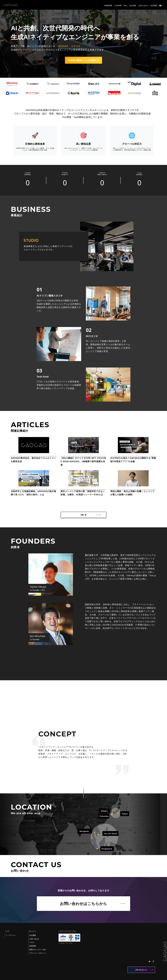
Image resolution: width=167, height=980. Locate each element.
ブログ (32, 942)
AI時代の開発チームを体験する (84, 60)
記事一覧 (83, 515)
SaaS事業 (118, 6)
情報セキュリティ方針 (38, 950)
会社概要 (33, 935)
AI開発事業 (108, 6)
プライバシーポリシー (38, 953)
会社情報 (133, 6)
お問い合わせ (143, 6)
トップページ (11, 935)
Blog (125, 6)
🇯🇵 (160, 6)
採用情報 (154, 6)
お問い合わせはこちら (141, 970)
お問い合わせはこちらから (83, 903)
